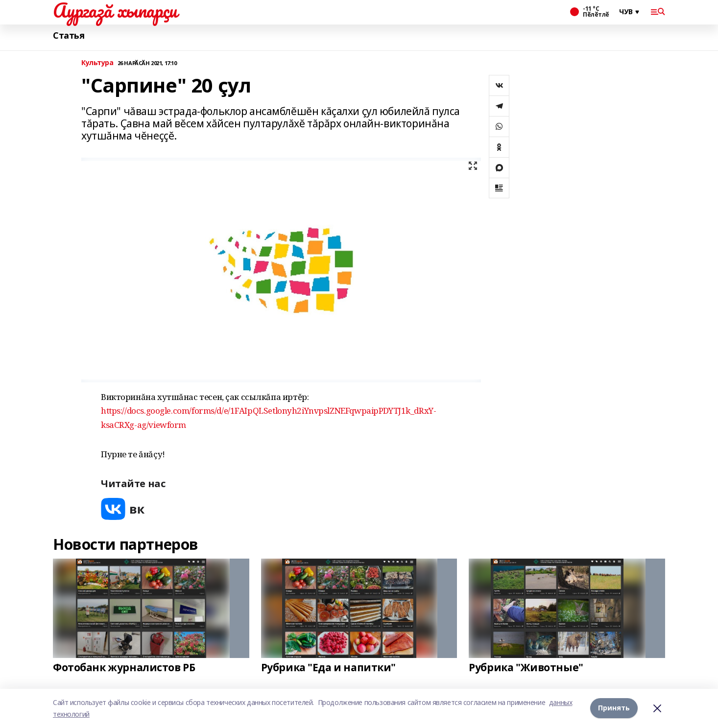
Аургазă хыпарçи (115, 10)
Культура (97, 63)
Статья (69, 35)
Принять (614, 708)
